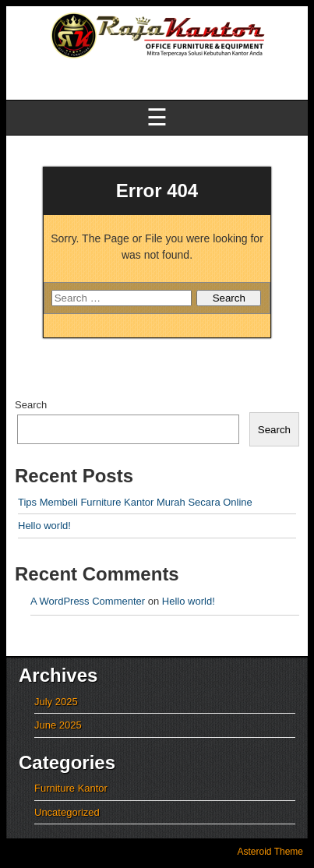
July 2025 (56, 702)
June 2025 (58, 725)
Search (31, 405)
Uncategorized (67, 812)
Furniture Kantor (71, 788)
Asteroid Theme (271, 852)
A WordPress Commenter (88, 601)
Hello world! (44, 526)
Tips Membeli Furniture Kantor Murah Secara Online (135, 502)
